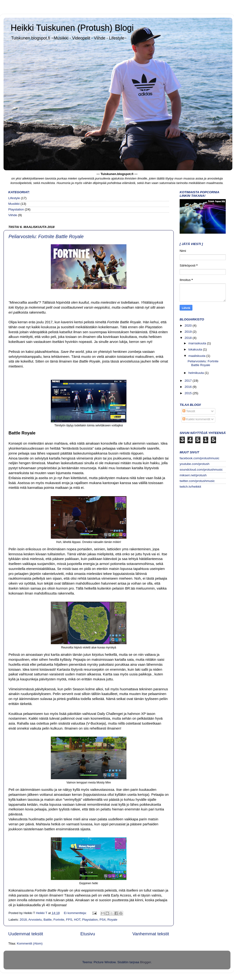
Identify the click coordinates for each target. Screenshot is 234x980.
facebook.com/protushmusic (199, 458)
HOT (77, 920)
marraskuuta (198, 343)
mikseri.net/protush (193, 475)
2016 (189, 387)
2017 (189, 381)
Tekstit (189, 411)
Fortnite (59, 920)
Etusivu (88, 934)
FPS (69, 920)
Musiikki (14, 204)
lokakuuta (196, 349)
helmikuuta (197, 373)
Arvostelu (35, 920)
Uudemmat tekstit (26, 934)
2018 (23, 920)
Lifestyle (14, 198)
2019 (189, 332)
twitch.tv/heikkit (190, 487)
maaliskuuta (197, 356)
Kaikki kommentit (196, 419)
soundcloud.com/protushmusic (201, 470)
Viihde (13, 215)
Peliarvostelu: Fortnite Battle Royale (46, 236)
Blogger (146, 962)
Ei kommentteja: (76, 913)
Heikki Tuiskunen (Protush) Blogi (72, 28)
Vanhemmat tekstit (151, 934)
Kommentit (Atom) (30, 943)
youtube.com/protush (195, 464)
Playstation (16, 209)
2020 (189, 326)
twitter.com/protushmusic (197, 481)
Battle (48, 920)
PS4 (103, 920)
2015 (189, 393)
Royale (112, 920)
